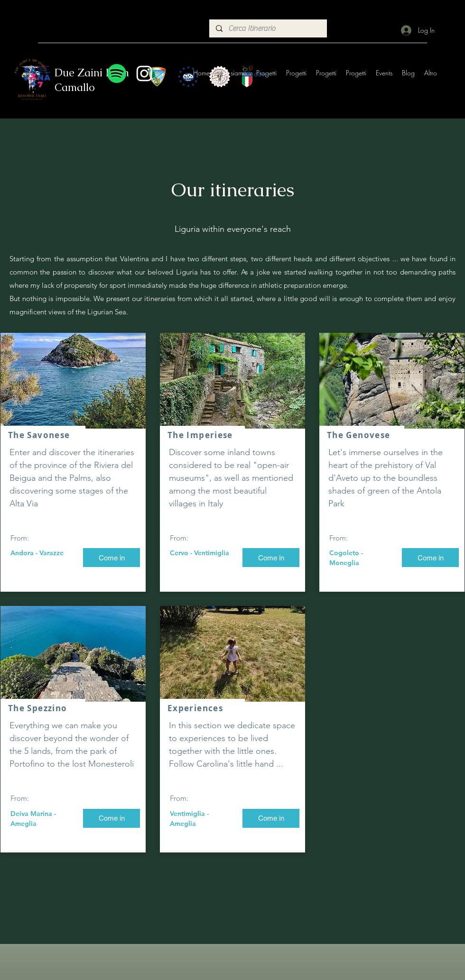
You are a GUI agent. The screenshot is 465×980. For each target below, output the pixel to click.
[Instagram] (144, 73)
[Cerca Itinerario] (268, 28)
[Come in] (112, 558)
